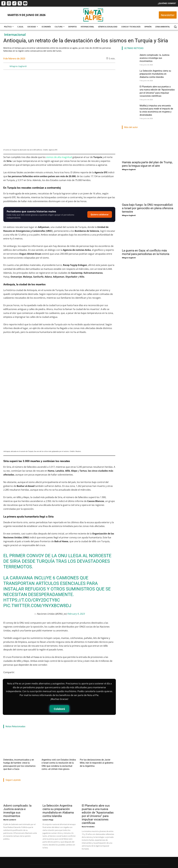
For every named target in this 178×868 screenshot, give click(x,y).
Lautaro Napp (48, 780)
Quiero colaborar (100, 214)
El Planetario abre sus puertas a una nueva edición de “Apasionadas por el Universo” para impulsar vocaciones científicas (98, 775)
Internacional (15, 35)
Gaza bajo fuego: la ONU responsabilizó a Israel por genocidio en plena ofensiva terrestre (148, 202)
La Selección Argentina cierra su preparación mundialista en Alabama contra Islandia (58, 771)
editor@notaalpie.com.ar (77, 853)
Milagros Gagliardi (18, 66)
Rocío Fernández (88, 787)
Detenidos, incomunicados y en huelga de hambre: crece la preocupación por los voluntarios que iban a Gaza (20, 727)
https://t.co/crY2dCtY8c (32, 565)
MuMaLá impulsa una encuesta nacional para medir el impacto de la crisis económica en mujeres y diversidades (157, 105)
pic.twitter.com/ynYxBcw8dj (37, 570)
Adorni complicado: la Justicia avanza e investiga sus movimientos (17, 771)
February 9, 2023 (76, 578)
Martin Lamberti (10, 780)
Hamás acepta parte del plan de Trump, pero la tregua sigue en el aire (147, 158)
